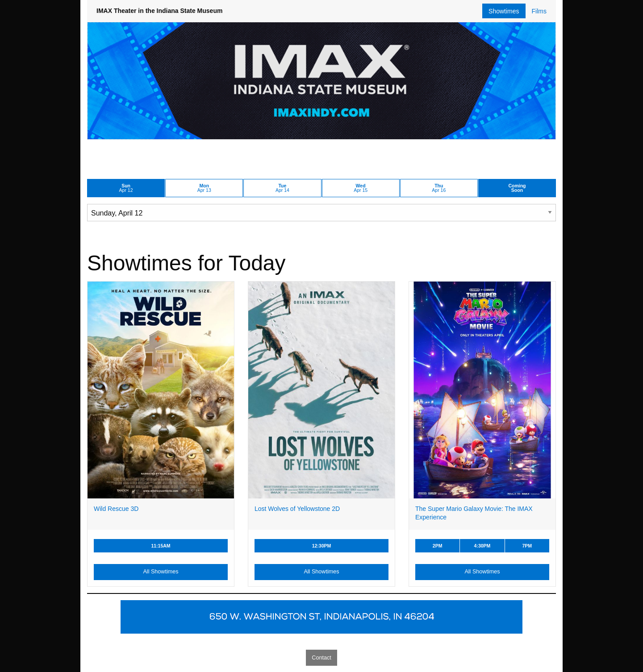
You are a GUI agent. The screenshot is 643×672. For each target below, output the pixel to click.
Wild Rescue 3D (116, 509)
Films (539, 11)
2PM (438, 546)
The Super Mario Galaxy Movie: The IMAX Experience (474, 513)
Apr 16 (439, 188)
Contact (321, 658)
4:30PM (482, 546)
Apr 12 (126, 188)
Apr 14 (282, 188)
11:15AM (161, 546)
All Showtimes (161, 572)
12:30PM (322, 546)
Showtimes (504, 11)
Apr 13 (204, 188)
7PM (527, 546)
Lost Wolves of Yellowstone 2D (297, 509)
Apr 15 (361, 188)
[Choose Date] (321, 213)
